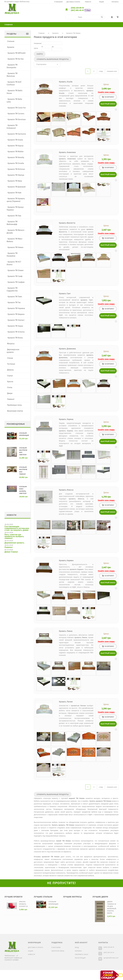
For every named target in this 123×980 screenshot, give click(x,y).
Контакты (115, 2)
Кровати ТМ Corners (16, 114)
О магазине (58, 2)
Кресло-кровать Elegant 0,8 (23, 904)
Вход (77, 948)
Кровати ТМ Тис (14, 302)
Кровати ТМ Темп (15, 297)
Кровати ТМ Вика (15, 181)
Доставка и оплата (73, 2)
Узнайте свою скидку (106, 92)
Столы (10, 387)
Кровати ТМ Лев (14, 216)
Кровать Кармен (66, 561)
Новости (88, 2)
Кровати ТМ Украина (16, 308)
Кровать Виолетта (67, 223)
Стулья (10, 376)
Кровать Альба (66, 82)
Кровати (55, 33)
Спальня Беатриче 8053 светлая (23, 451)
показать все (112, 71)
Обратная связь (58, 951)
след (101, 71)
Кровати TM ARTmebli (17, 53)
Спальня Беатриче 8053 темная (23, 471)
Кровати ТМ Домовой (17, 187)
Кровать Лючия (66, 702)
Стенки (10, 358)
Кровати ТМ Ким (15, 193)
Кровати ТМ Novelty (16, 157)
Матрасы (11, 344)
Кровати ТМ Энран (15, 326)
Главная (9, 25)
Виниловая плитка (15, 411)
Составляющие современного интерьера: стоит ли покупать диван (17, 528)
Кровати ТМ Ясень (15, 338)
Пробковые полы (14, 405)
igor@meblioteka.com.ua (112, 958)
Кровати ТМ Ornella (16, 163)
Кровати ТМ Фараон (16, 314)
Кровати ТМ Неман (73, 33)
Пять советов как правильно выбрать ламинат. (14, 537)
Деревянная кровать (14, 543)
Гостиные (11, 364)
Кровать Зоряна (66, 419)
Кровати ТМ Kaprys (16, 146)
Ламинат (11, 399)
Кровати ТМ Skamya (16, 175)
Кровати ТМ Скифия (16, 282)
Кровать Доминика (67, 349)
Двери (10, 393)
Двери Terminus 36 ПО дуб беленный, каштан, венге (112, 907)
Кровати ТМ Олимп (16, 270)
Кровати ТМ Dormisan (17, 119)
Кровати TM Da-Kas (16, 59)
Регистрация (80, 958)
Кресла (10, 382)
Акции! (102, 2)
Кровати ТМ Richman (16, 169)
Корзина (78, 951)
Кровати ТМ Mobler (16, 152)
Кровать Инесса (66, 490)
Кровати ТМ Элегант (16, 320)
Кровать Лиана (66, 631)
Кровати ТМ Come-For (17, 108)
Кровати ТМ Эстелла (16, 332)
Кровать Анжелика (67, 152)
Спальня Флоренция (24, 434)
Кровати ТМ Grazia (15, 140)
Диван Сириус (11, 552)
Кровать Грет (65, 294)
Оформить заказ (82, 955)
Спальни (11, 41)
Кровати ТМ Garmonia (17, 134)
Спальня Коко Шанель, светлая (23, 490)
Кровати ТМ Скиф (15, 276)
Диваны (10, 370)
